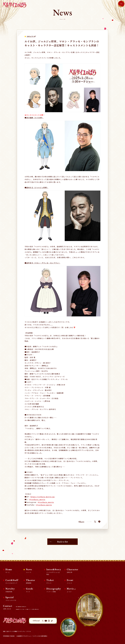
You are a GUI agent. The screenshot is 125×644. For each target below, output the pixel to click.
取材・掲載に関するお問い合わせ (25, 606)
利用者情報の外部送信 (9, 636)
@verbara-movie (44, 505)
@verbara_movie (37, 500)
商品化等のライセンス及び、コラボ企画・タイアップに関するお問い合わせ (36, 609)
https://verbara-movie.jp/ (43, 497)
